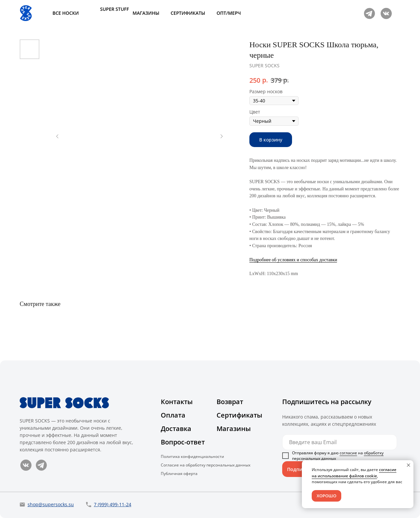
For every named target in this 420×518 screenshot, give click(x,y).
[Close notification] (409, 465)
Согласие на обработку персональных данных (206, 465)
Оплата (173, 415)
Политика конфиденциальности (192, 456)
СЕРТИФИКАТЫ (188, 13)
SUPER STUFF (115, 9)
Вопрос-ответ (183, 442)
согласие (348, 453)
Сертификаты (239, 415)
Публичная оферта (179, 474)
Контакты (177, 402)
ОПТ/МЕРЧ (229, 13)
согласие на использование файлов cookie (354, 473)
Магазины (234, 429)
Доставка (176, 429)
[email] (340, 442)
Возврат (230, 402)
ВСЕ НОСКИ (66, 13)
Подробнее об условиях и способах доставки (293, 260)
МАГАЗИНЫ (146, 13)
